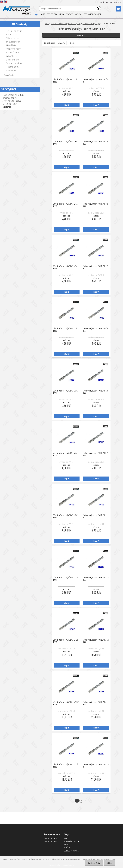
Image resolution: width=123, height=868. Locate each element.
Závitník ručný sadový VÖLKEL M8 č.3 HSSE (66, 517)
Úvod (47, 23)
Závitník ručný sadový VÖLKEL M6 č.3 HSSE (95, 392)
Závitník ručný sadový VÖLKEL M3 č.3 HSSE (66, 143)
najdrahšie (71, 43)
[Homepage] (35, 14)
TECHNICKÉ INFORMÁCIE (93, 14)
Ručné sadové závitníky (59, 23)
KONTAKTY (69, 14)
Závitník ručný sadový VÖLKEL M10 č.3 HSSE (96, 579)
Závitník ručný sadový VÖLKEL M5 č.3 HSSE (66, 330)
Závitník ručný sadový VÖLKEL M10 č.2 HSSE (66, 579)
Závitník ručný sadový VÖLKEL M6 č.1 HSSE (95, 330)
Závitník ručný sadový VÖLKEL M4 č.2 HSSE (66, 205)
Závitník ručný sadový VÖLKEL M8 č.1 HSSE (66, 454)
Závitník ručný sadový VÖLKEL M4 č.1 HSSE (95, 143)
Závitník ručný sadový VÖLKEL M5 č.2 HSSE (95, 267)
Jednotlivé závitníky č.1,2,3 (91, 23)
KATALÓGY (79, 14)
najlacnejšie (61, 43)
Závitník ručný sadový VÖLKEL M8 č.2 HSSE (95, 454)
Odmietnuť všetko (94, 863)
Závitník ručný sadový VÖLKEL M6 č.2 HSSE (66, 392)
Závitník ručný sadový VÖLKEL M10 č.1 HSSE (96, 517)
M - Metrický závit (74, 23)
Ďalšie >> (86, 801)
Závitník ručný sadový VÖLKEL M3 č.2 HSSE (95, 81)
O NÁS (43, 14)
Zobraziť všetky (9, 75)
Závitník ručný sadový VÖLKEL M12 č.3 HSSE (66, 703)
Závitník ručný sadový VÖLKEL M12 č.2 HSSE (96, 641)
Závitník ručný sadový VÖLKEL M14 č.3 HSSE (96, 766)
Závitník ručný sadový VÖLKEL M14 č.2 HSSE (66, 766)
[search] (98, 9)
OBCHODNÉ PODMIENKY (55, 14)
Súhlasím (110, 863)
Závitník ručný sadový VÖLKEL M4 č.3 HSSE (95, 205)
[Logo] (17, 9)
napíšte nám (7, 107)
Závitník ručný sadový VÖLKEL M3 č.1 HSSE (66, 81)
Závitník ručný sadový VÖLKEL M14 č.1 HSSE (96, 703)
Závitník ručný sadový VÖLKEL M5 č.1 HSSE (66, 267)
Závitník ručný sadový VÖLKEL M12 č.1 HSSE (66, 641)
